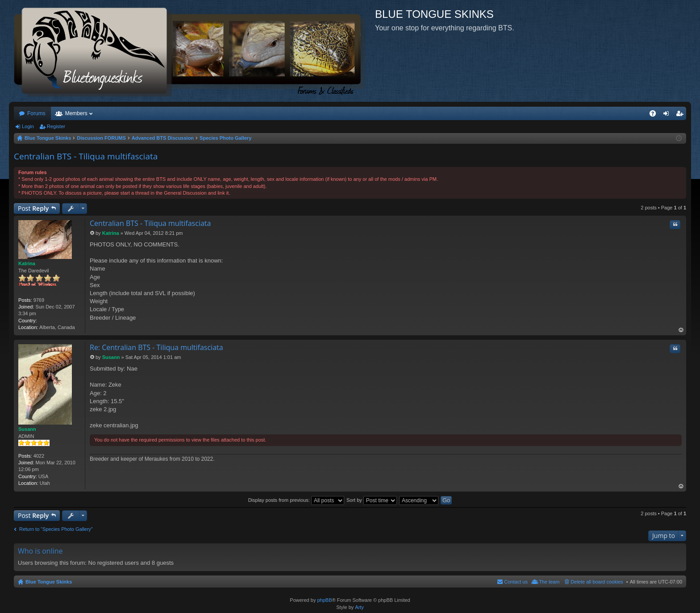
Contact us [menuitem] (516, 582)
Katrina (27, 263)
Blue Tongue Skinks (49, 582)
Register (56, 126)
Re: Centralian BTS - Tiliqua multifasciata (156, 347)
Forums (36, 113)
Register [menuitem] (681, 115)
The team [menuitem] (549, 582)
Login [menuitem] (668, 115)
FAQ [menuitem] (656, 115)
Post (33, 208)
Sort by (372, 500)
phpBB (324, 600)
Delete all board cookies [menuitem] (597, 582)
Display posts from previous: (296, 500)
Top (681, 330)
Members (76, 113)
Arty (359, 607)
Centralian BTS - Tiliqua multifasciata (86, 156)
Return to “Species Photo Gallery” (56, 529)
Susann (27, 429)
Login (28, 126)
